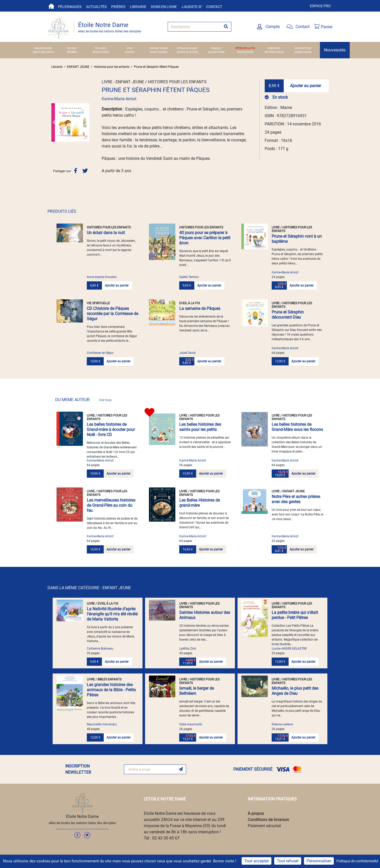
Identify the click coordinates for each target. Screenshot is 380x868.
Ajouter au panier (306, 86)
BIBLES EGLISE (43, 48)
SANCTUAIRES (159, 52)
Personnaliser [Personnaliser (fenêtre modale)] (319, 861)
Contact (214, 7)
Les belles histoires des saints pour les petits (200, 427)
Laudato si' (192, 7)
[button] (54, 122)
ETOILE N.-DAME (187, 48)
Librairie (138, 7)
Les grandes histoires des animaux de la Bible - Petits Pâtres (111, 690)
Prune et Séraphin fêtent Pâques (156, 67)
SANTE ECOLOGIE (187, 52)
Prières (118, 7)
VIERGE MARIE (303, 52)
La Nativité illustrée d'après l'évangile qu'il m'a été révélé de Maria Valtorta (112, 614)
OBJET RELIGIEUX (43, 52)
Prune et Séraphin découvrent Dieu (288, 315)
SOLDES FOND (216, 52)
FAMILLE (216, 48)
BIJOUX (72, 48)
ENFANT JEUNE (159, 48)
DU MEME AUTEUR (83, 400)
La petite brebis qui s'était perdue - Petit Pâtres (295, 615)
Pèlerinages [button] (70, 7)
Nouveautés (335, 50)
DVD (130, 48)
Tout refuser (288, 861)
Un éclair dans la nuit (106, 233)
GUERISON (274, 48)
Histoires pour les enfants (112, 67)
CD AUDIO (101, 48)
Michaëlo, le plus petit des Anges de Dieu (295, 691)
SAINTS (130, 52)
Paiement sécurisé (264, 826)
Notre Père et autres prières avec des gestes (296, 499)
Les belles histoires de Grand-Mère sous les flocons (297, 427)
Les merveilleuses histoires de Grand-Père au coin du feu (111, 505)
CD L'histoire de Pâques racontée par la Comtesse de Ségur (112, 314)
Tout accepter (256, 861)
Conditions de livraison (268, 820)
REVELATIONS (101, 52)
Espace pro (320, 6)
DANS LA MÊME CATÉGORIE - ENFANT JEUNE (89, 588)
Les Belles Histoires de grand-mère (199, 503)
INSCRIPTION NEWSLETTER (78, 769)
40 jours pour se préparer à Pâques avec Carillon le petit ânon (205, 238)
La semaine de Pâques (200, 308)
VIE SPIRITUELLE (274, 52)
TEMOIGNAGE (245, 52)
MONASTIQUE (303, 48)
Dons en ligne (164, 7)
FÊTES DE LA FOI (245, 48)
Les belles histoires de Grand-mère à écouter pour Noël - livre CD (111, 430)
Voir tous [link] (105, 400)
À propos (256, 813)
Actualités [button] (96, 7)
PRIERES (72, 52)
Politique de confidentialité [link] (357, 861)
